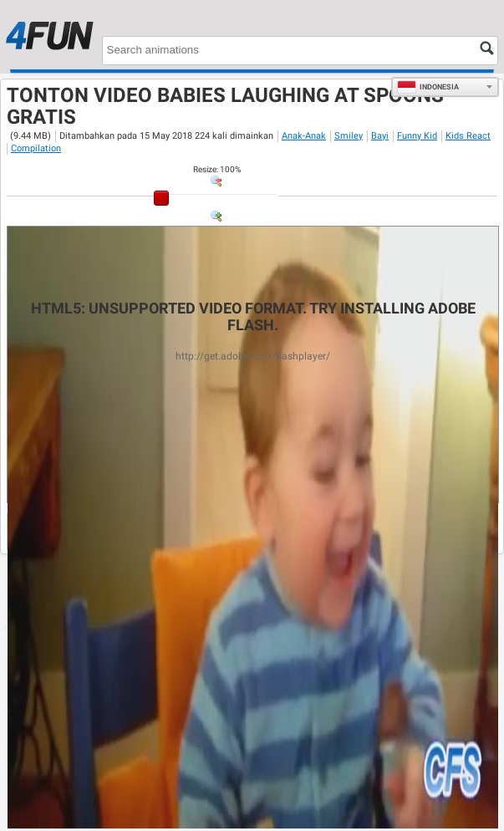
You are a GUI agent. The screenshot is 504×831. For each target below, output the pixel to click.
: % (217, 169)
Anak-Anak (304, 136)
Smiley (349, 136)
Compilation (36, 148)
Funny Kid (417, 136)
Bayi (380, 136)
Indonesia (428, 87)
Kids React (468, 136)
